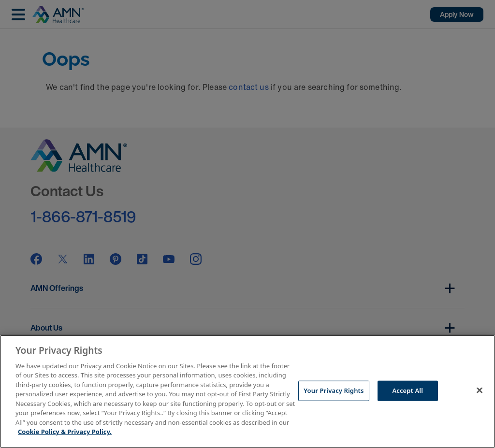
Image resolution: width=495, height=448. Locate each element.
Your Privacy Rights (334, 390)
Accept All (408, 390)
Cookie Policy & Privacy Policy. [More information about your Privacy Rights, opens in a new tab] (65, 432)
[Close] (480, 390)
